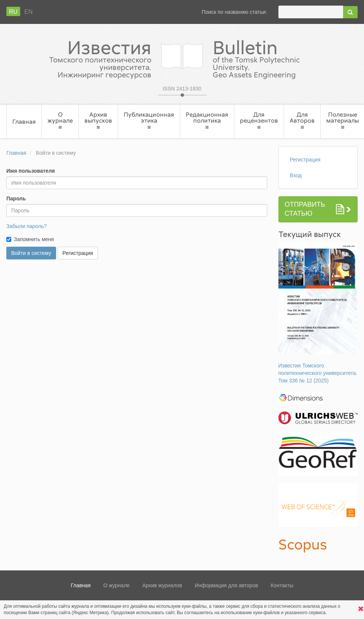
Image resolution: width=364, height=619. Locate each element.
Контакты (282, 585)
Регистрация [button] (78, 253)
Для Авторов (302, 121)
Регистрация (305, 160)
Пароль (16, 198)
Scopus (303, 544)
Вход (296, 175)
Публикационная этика (149, 121)
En (28, 12)
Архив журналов (162, 585)
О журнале (60, 121)
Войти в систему (31, 253)
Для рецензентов (259, 121)
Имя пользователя (31, 171)
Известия (86, 58)
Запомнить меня (34, 239)
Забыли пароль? (27, 226)
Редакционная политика (207, 121)
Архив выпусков (98, 121)
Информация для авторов (226, 585)
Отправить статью (305, 209)
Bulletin (278, 58)
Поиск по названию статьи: (235, 12)
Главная (24, 121)
